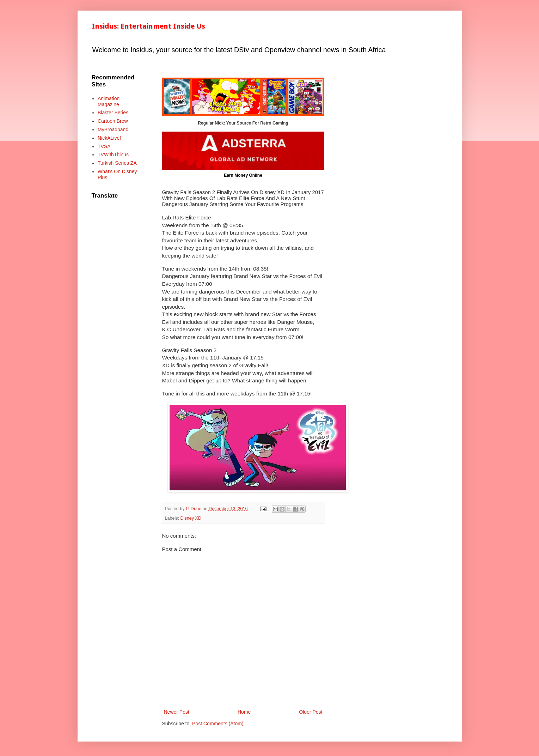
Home (244, 712)
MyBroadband (113, 129)
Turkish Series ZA (117, 163)
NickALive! (109, 138)
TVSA (104, 146)
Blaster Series (113, 113)
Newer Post (177, 712)
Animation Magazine (109, 101)
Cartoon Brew (113, 121)
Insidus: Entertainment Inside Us (148, 26)
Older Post (311, 712)
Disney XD (191, 518)
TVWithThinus (113, 155)
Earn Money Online (243, 175)
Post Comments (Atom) (218, 724)
